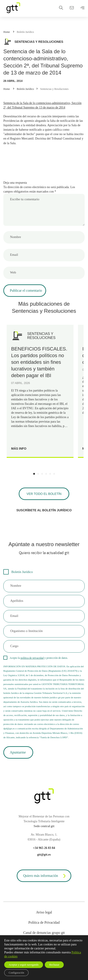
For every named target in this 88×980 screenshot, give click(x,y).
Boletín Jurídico (25, 32)
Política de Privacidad (44, 922)
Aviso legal (44, 912)
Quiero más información (45, 876)
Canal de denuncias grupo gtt (44, 933)
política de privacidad (32, 658)
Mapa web (44, 953)
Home (7, 32)
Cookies (44, 943)
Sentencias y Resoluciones (54, 89)
